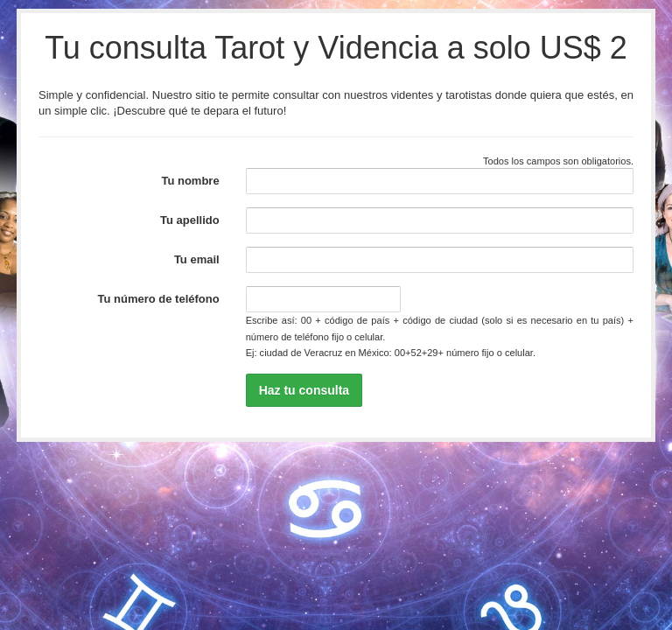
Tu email (197, 259)
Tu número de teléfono (159, 299)
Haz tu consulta (304, 390)
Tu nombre (190, 181)
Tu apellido (190, 220)
